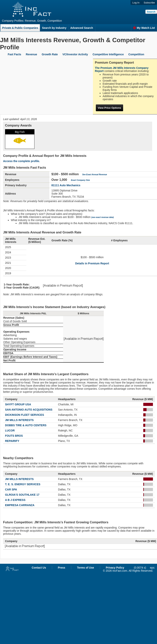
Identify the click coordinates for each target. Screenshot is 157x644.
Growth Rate (50, 54)
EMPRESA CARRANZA (20, 505)
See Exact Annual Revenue (95, 175)
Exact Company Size (80, 180)
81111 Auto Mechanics (66, 185)
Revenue (31, 54)
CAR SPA (11, 489)
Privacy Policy (115, 568)
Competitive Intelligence (108, 54)
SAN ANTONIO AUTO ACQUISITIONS (29, 410)
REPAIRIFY (12, 441)
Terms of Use (86, 568)
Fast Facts (14, 54)
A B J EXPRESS (15, 500)
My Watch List (144, 28)
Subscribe (149, 3)
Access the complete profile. (21, 161)
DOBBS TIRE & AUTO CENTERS (26, 425)
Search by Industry (54, 28)
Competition (136, 54)
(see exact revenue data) (102, 217)
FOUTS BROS (14, 436)
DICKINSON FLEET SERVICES (24, 415)
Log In (136, 3)
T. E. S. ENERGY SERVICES (23, 484)
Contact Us (39, 568)
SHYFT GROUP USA (18, 404)
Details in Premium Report (92, 263)
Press (62, 568)
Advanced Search (82, 28)
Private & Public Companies (20, 28)
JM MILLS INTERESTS (19, 420)
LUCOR (10, 430)
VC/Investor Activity (75, 54)
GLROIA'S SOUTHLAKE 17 (22, 495)
